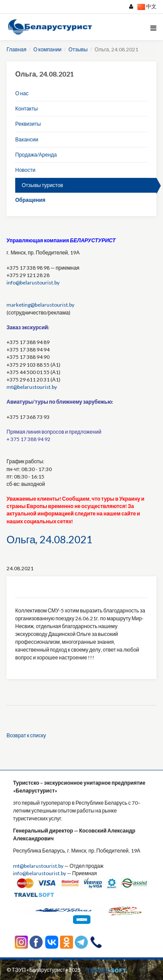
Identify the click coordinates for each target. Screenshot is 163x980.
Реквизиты (28, 124)
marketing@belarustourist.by (40, 305)
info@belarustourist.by (33, 283)
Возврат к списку (26, 735)
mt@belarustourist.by (32, 387)
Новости (25, 170)
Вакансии (27, 139)
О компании (48, 49)
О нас (22, 93)
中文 (147, 7)
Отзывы (78, 49)
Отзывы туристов (42, 185)
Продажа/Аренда (36, 155)
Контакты (27, 109)
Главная (17, 49)
